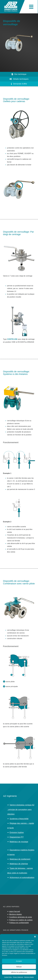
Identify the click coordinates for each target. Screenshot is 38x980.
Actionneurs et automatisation (22, 878)
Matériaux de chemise (19, 864)
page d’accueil (15, 911)
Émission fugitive (17, 832)
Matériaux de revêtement (20, 859)
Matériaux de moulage (19, 842)
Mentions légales (29, 977)
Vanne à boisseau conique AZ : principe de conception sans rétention (21, 810)
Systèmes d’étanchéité (19, 819)
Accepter (19, 961)
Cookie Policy (8, 977)
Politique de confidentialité (19, 923)
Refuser (19, 967)
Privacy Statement (18, 977)
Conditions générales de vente (21, 917)
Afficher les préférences (19, 972)
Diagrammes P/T (17, 837)
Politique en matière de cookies (21, 920)
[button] (35, 937)
